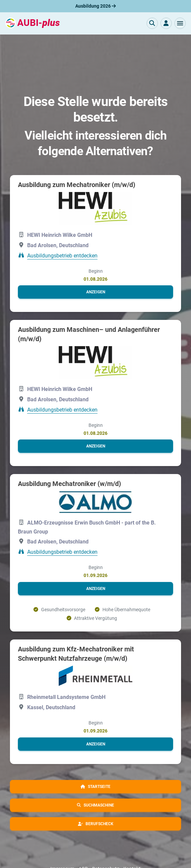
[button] (180, 23)
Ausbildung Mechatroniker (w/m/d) (69, 484)
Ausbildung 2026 (95, 6)
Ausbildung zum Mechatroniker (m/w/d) (77, 185)
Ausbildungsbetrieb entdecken (62, 256)
